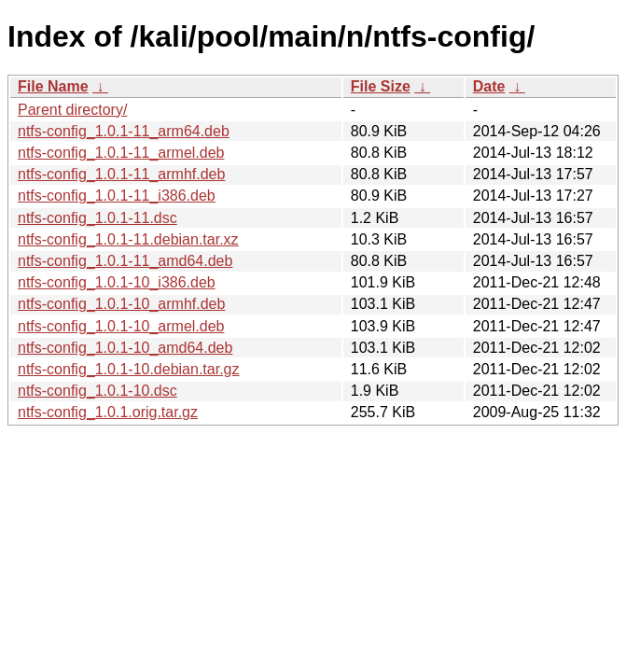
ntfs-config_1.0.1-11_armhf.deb (121, 174)
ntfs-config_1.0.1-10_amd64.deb (125, 348)
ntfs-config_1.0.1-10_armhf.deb (121, 304)
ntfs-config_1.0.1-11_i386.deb (117, 196)
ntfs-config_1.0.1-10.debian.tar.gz (129, 369)
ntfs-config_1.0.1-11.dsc (97, 218)
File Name (53, 86)
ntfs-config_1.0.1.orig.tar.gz (108, 412)
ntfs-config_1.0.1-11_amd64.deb (125, 261)
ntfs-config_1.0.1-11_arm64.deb (124, 131)
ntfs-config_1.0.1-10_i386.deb (117, 282)
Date (489, 86)
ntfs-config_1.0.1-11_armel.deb (121, 153)
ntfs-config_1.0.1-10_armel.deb (121, 326)
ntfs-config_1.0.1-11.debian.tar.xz (128, 239)
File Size (381, 86)
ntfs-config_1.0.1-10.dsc (97, 391)
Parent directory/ (72, 110)
